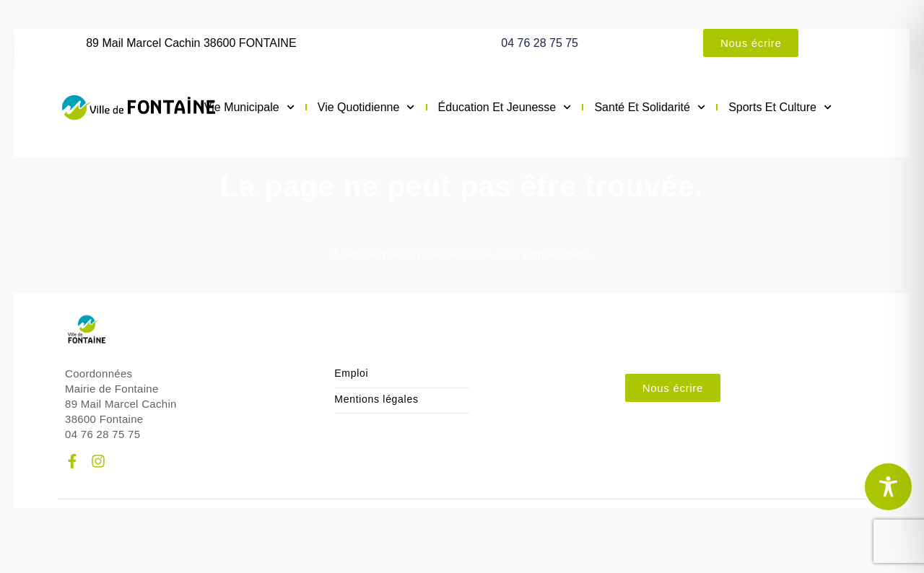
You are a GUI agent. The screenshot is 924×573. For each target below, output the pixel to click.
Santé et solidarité (650, 108)
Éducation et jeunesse (505, 108)
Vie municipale (249, 108)
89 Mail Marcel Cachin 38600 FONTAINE (191, 43)
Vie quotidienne (366, 108)
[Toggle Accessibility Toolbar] (888, 487)
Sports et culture (780, 108)
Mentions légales (376, 399)
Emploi (351, 373)
